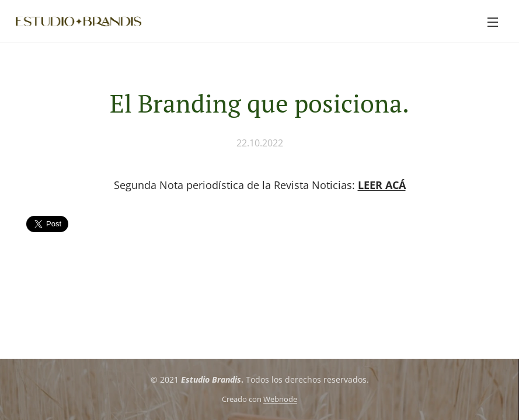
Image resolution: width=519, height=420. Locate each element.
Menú (493, 22)
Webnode (280, 399)
